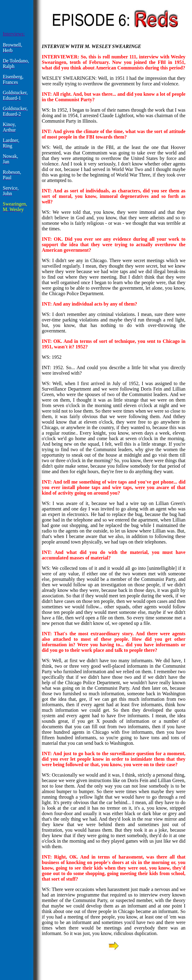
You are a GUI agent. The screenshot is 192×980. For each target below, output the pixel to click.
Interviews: (14, 34)
